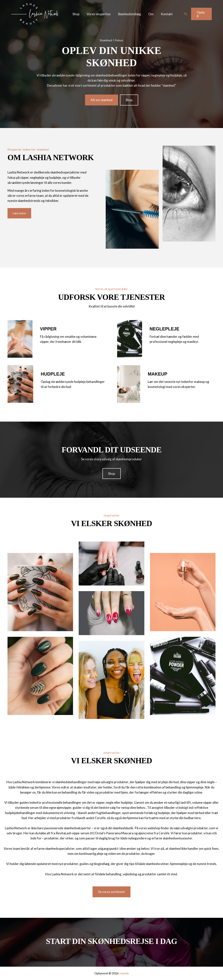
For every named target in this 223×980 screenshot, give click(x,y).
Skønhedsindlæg (127, 14)
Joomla (124, 973)
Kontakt (163, 14)
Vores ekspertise (97, 14)
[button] (185, 14)
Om (148, 14)
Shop (76, 14)
